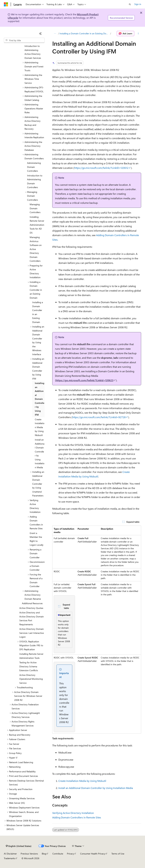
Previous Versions (29, 854)
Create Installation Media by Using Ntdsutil (82, 781)
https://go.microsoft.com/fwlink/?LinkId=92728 (99, 417)
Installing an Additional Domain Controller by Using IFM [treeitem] (40, 399)
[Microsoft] (6, 4)
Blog (44, 854)
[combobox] (24, 40)
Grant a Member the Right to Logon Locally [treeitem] (37, 539)
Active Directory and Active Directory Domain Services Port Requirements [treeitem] (32, 618)
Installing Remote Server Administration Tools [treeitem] (31, 656)
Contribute (58, 854)
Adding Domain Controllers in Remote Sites (77, 817)
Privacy (70, 854)
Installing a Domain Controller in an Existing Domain (85, 33)
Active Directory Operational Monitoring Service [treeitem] (31, 679)
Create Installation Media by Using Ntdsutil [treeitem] (40, 427)
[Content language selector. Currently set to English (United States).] (19, 846)
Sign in (138, 4)
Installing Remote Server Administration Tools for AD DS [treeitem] (37, 225)
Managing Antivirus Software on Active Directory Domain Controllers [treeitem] (36, 249)
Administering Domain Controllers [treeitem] (34, 167)
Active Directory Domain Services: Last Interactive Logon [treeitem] (32, 633)
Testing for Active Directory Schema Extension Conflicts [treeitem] (29, 666)
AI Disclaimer (10, 854)
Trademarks (10, 858)
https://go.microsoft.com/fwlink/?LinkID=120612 (101, 168)
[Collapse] (40, 34)
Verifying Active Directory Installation (73, 813)
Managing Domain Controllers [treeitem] (35, 208)
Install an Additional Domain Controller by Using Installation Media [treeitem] (40, 453)
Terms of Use (118, 854)
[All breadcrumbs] (55, 34)
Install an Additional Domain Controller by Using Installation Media (96, 788)
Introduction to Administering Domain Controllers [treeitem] (35, 181)
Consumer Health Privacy (93, 854)
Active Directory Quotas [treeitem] (31, 608)
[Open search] (130, 4)
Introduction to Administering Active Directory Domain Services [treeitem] (33, 52)
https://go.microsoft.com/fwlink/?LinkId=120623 (85, 380)
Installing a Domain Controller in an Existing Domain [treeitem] (38, 312)
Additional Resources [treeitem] (32, 603)
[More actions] (138, 34)
